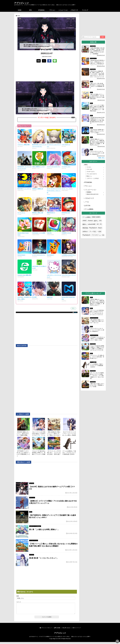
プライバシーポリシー (46, 630)
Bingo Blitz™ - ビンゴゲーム (24, 189)
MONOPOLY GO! (66, 213)
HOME (20, 10)
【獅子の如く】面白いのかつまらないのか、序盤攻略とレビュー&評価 (97, 385)
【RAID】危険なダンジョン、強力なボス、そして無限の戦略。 (23, 434)
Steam (100, 228)
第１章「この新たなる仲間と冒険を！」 (44, 529)
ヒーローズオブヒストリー (39, 255)
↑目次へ (73, 308)
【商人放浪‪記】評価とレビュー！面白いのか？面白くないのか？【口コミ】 (97, 321)
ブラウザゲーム (96, 235)
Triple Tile (49, 233)
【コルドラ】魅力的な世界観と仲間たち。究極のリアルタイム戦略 (39, 453)
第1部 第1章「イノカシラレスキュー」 (44, 558)
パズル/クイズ (74, 10)
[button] (39, 61)
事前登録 (85, 228)
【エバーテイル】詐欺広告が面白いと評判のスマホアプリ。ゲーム (39, 434)
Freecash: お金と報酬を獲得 (24, 275)
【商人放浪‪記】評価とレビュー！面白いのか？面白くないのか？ (54, 434)
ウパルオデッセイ (66, 167)
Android (90, 221)
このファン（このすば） (35, 526)
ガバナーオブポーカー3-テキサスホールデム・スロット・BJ (54, 191)
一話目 (99, 232)
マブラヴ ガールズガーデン (54, 167)
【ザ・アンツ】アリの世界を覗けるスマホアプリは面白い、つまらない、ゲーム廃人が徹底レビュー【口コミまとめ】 (97, 376)
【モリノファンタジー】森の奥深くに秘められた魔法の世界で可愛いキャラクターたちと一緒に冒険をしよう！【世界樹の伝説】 (97, 108)
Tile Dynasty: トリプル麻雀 (39, 233)
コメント (19, 602)
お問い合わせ (66, 630)
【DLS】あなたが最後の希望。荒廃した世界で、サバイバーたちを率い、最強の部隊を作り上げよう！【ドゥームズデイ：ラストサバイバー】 (97, 74)
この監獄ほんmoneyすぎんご (69, 255)
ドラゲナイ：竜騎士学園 (23, 145)
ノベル (87, 202)
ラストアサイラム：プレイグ (69, 275)
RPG (30, 10)
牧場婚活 (89, 192)
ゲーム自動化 (89, 209)
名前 (18, 596)
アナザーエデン (91, 172)
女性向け (85, 232)
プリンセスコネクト (92, 174)
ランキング (85, 10)
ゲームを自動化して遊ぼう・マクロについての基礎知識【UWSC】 (97, 366)
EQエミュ (89, 176)
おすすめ (32, 483)
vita (103, 235)
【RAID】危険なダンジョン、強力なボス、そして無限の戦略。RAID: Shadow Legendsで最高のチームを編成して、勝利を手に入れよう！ (97, 142)
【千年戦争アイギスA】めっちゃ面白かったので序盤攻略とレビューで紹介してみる (97, 339)
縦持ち (96, 221)
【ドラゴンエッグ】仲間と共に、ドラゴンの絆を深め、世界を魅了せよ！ (97, 357)
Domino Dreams (21, 255)
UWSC (85, 221)
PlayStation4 (93, 228)
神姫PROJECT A (51, 213)
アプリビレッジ (21, 3)
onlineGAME (92, 224)
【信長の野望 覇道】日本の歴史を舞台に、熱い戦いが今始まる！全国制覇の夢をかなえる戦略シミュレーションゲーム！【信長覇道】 (97, 51)
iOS (100, 221)
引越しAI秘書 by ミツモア (38, 167)
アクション (52, 10)
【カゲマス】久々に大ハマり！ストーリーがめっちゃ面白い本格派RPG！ (97, 153)
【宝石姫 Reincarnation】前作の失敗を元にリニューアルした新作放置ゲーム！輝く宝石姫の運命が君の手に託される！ (97, 120)
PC (101, 224)
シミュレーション (63, 10)
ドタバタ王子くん (66, 145)
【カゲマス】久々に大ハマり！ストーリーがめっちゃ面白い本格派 (69, 434)
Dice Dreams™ (51, 255)
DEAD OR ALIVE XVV (92, 194)
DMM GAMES (96, 217)
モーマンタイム (21, 213)
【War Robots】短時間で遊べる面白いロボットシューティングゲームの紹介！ (97, 131)
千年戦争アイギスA (66, 233)
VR (98, 224)
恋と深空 (34, 297)
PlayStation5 (86, 235)
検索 (103, 37)
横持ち (85, 224)
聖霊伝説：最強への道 (38, 213)
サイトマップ (77, 630)
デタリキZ (89, 169)
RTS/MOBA (41, 10)
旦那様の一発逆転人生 (38, 189)
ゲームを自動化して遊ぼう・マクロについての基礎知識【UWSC (69, 453)
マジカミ (32, 555)
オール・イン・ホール (67, 189)
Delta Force (50, 297)
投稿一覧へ (102, 158)
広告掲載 (57, 630)
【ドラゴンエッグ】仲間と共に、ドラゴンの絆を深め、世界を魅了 (54, 453)
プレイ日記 (93, 232)
